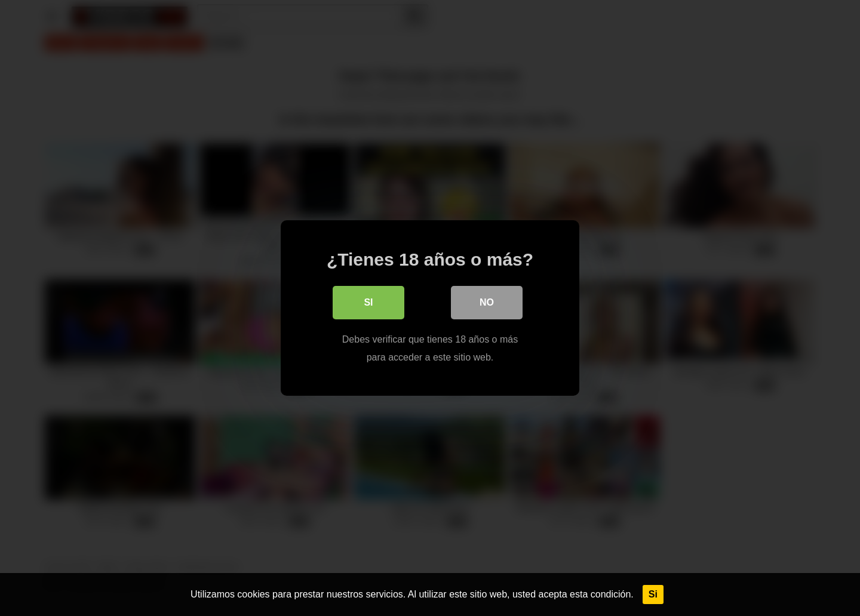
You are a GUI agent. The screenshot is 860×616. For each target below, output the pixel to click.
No (487, 302)
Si (653, 594)
